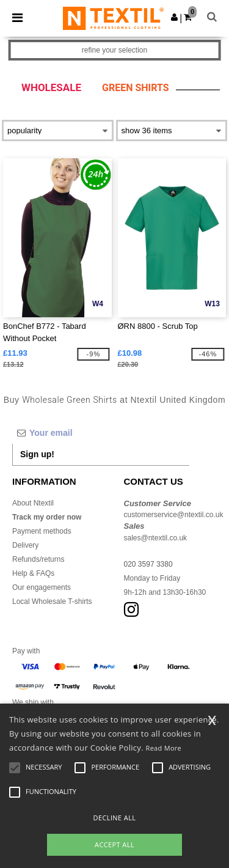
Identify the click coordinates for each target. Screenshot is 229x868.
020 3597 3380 (148, 564)
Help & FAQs (33, 573)
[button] (174, 17)
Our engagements (42, 587)
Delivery (25, 545)
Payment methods (42, 531)
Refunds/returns (38, 559)
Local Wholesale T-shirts (52, 601)
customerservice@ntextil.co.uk (174, 515)
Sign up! (37, 454)
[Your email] (101, 433)
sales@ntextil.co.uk (156, 538)
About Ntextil (33, 503)
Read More (164, 748)
